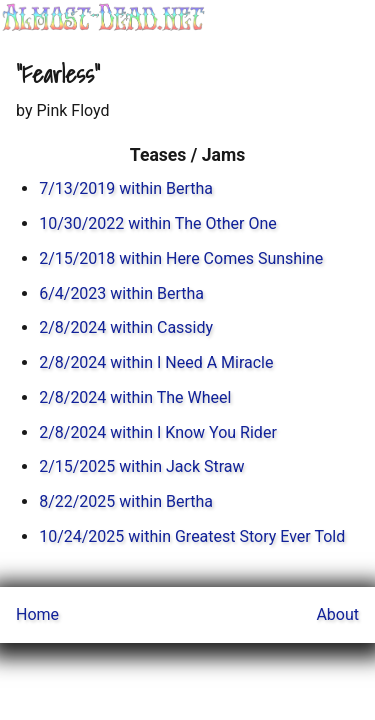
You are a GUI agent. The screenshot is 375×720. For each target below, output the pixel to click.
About (337, 614)
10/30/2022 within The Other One (158, 223)
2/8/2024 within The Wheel (135, 397)
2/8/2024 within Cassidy (126, 327)
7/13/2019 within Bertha (126, 188)
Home (37, 614)
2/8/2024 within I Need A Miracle (156, 362)
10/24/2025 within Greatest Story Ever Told (192, 536)
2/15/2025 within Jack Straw (141, 466)
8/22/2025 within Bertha (126, 501)
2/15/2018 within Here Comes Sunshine (181, 258)
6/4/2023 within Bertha (121, 293)
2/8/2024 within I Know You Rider (158, 432)
